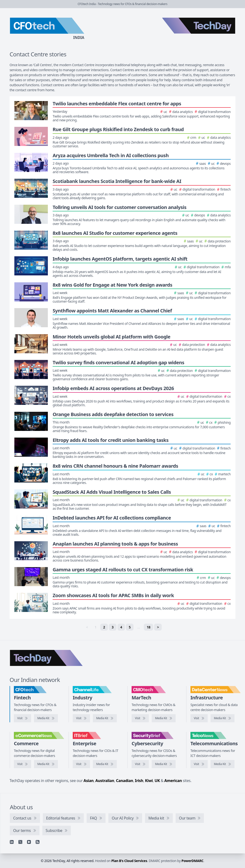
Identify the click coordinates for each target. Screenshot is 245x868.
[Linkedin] (12, 842)
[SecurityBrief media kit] (164, 764)
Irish (139, 781)
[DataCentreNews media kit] (223, 718)
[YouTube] (29, 842)
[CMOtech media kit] (164, 718)
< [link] (87, 627)
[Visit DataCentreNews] (199, 718)
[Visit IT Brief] (81, 764)
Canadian (125, 781)
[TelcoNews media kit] (223, 764)
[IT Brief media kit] (105, 764)
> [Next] (158, 627)
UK (157, 781)
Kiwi (149, 781)
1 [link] (96, 627)
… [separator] (139, 627)
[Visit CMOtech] (140, 718)
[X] (20, 842)
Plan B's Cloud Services (129, 861)
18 (148, 627)
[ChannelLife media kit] (105, 718)
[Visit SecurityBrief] (140, 764)
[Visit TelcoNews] (199, 764)
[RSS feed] (38, 842)
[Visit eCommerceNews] (22, 764)
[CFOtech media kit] (46, 718)
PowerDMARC (193, 861)
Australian (105, 781)
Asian (89, 781)
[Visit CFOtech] (22, 718)
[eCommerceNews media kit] (46, 764)
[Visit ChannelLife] (81, 718)
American (173, 781)
